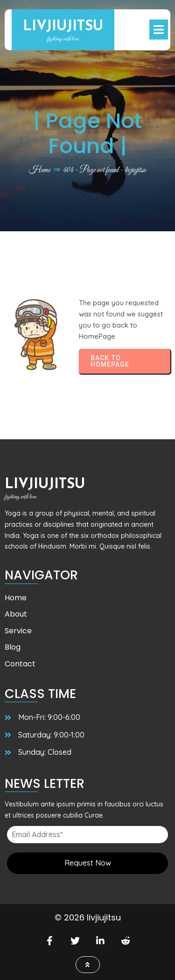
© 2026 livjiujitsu (88, 917)
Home (40, 170)
